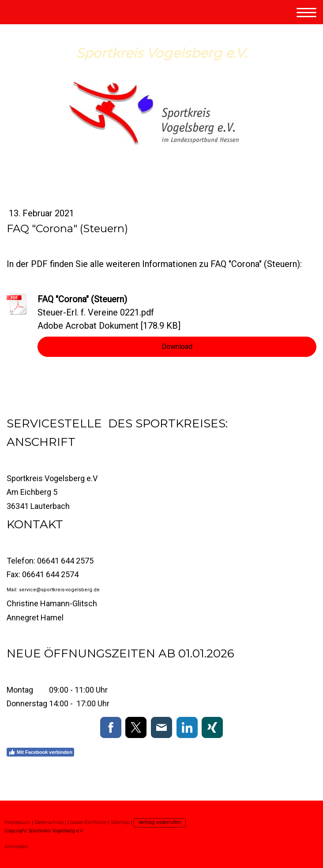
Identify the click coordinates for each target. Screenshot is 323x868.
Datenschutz (49, 822)
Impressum (17, 822)
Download (177, 347)
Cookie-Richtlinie (87, 822)
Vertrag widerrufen (160, 822)
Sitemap (120, 822)
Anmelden (16, 847)
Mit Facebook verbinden (40, 752)
